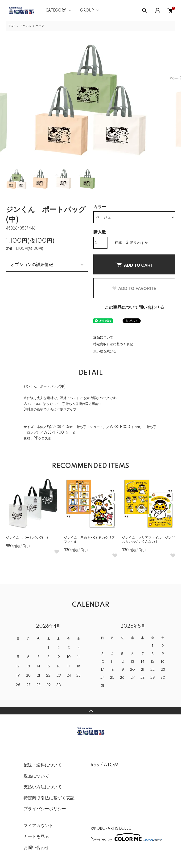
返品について (103, 337)
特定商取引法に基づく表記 (113, 344)
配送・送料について (43, 765)
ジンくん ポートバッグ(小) (27, 538)
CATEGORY (56, 11)
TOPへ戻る (90, 711)
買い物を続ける (105, 351)
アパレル (25, 26)
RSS (95, 765)
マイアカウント (38, 826)
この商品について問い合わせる (134, 308)
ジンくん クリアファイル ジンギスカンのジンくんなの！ (148, 540)
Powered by (124, 837)
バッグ (40, 26)
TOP (12, 26)
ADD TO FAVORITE (134, 289)
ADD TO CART (134, 265)
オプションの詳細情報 (32, 265)
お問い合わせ (36, 848)
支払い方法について (43, 787)
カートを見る (36, 837)
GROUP (87, 11)
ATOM (111, 765)
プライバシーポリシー (45, 809)
